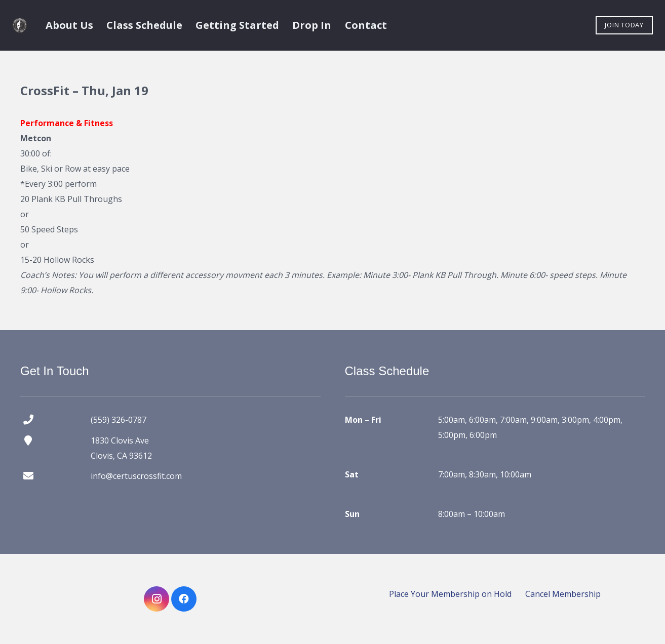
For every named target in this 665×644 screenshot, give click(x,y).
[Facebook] (184, 599)
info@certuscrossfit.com (136, 476)
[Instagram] (157, 599)
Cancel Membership (563, 594)
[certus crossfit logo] (20, 25)
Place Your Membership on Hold (450, 594)
